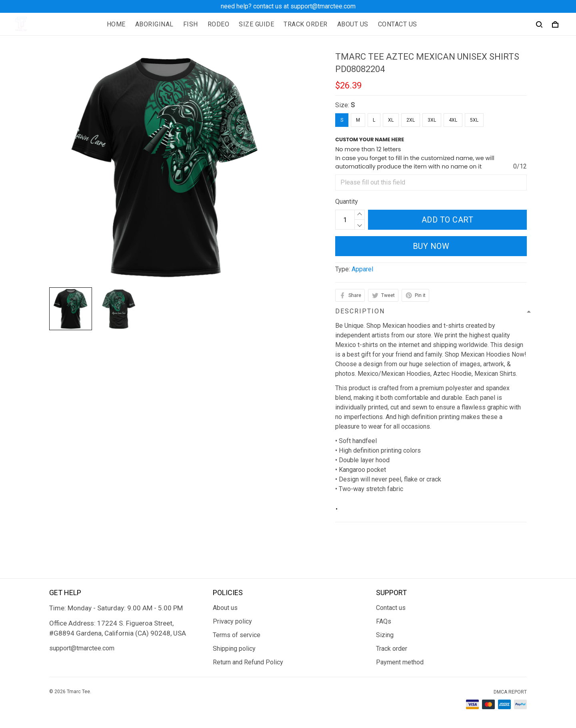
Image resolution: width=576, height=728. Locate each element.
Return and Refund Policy (248, 662)
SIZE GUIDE (256, 24)
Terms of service (237, 635)
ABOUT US (353, 24)
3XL (432, 120)
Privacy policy (232, 621)
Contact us (391, 608)
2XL (411, 120)
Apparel (362, 269)
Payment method (400, 662)
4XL (453, 120)
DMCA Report (510, 692)
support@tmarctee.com (82, 648)
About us (225, 608)
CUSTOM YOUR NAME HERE (370, 139)
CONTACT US (398, 24)
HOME (116, 24)
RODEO (219, 24)
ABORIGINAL (154, 24)
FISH (191, 24)
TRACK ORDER (306, 24)
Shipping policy (234, 649)
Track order (392, 649)
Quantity (347, 202)
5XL (474, 120)
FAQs (384, 621)
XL (391, 120)
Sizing (385, 635)
